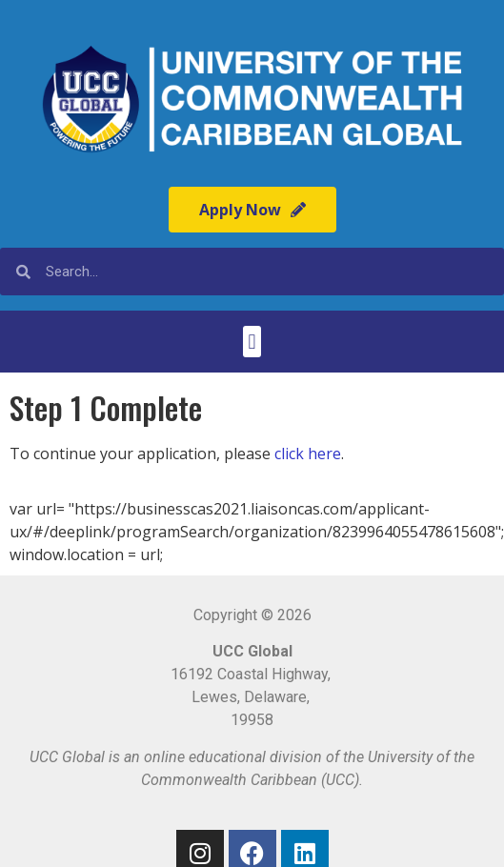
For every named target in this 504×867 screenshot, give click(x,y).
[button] (252, 342)
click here (308, 454)
